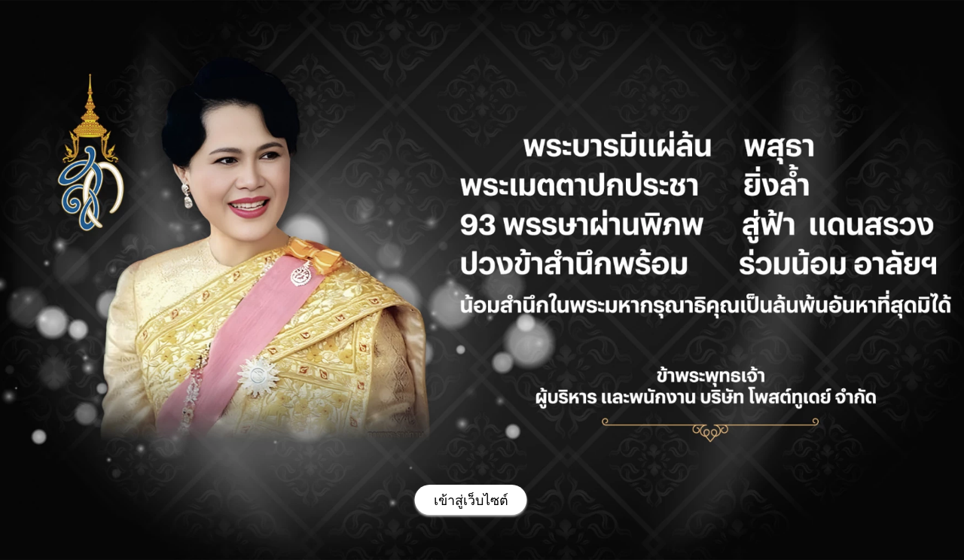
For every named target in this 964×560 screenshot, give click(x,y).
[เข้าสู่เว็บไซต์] (471, 500)
